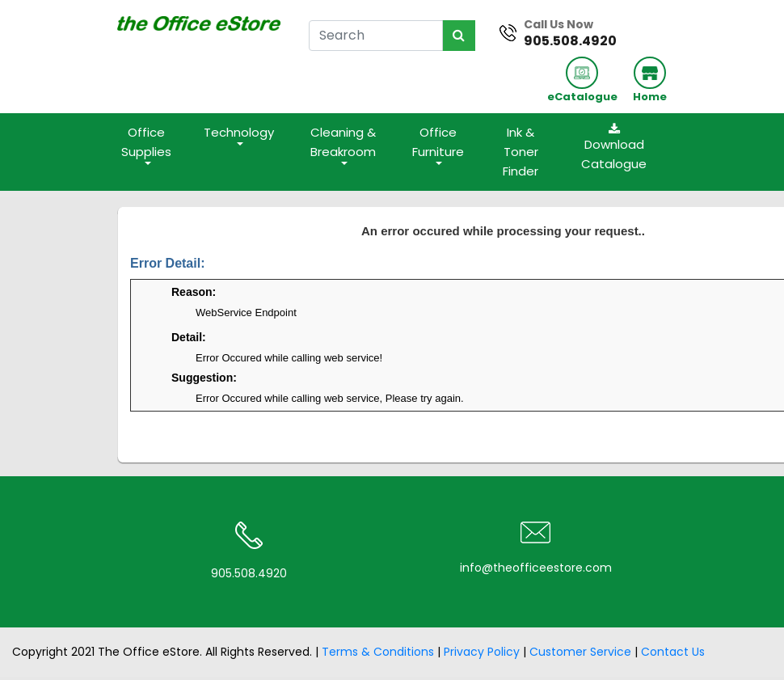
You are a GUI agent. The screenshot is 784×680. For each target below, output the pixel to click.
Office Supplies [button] (146, 142)
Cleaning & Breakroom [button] (343, 142)
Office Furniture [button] (438, 142)
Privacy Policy (482, 652)
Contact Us (673, 652)
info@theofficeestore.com (536, 568)
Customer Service (580, 652)
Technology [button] (239, 132)
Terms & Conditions (378, 652)
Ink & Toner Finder (521, 152)
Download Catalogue (614, 148)
